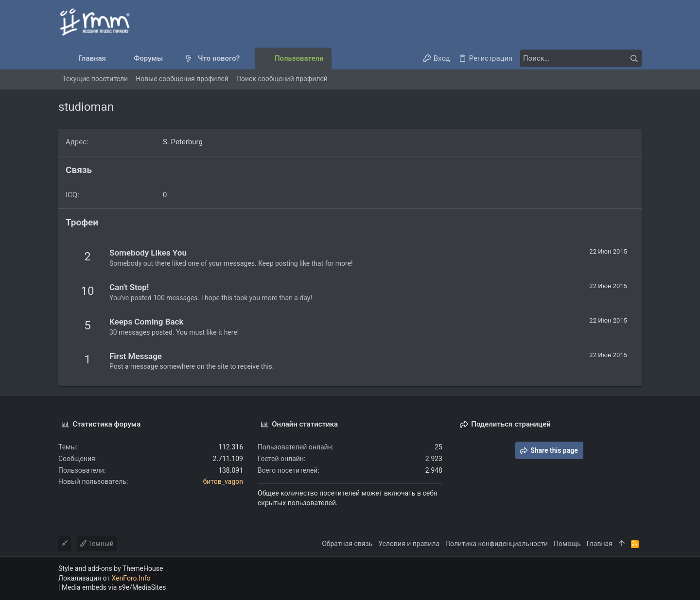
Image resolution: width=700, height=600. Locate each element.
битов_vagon (223, 481)
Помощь (567, 544)
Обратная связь (347, 544)
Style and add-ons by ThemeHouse (111, 568)
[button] (171, 59)
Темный (97, 544)
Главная (600, 544)
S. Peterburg (183, 142)
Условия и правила (409, 544)
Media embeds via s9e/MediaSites (114, 587)
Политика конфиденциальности (497, 544)
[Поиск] (581, 58)
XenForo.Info (131, 578)
